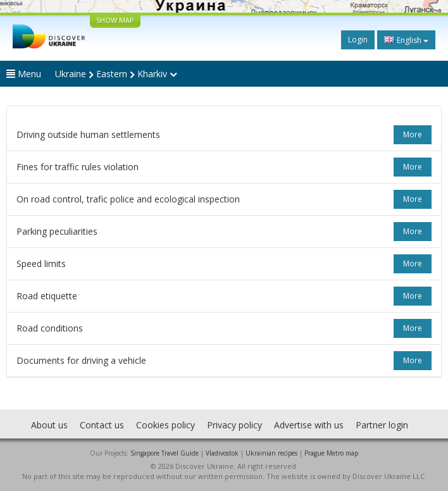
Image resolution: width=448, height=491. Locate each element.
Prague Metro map (331, 453)
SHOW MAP (115, 20)
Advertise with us (309, 425)
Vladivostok (222, 453)
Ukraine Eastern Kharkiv (116, 74)
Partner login (382, 425)
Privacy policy (234, 425)
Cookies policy (165, 425)
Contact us (102, 425)
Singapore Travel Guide (165, 453)
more (413, 134)
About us (49, 425)
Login (358, 40)
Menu (24, 74)
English (406, 40)
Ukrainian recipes (271, 453)
